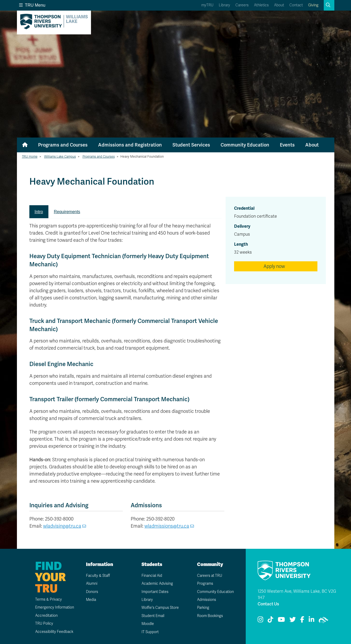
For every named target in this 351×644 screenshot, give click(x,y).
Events (287, 145)
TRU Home (30, 157)
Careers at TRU (210, 576)
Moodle (148, 624)
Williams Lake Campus (60, 157)
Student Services (191, 145)
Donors (92, 592)
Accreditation (46, 616)
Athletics (261, 5)
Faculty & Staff (98, 576)
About (279, 5)
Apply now (274, 266)
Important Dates (155, 592)
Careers (242, 5)
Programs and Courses (63, 145)
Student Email (153, 616)
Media (91, 600)
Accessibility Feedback (54, 632)
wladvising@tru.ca (62, 526)
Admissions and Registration (130, 145)
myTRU (207, 5)
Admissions (207, 600)
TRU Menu (32, 5)
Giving (313, 5)
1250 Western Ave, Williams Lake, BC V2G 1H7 (297, 595)
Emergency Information (55, 607)
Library (224, 5)
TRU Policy (44, 624)
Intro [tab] (39, 212)
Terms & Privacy (49, 599)
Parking (203, 608)
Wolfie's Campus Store (160, 608)
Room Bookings (210, 616)
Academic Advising (157, 584)
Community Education (245, 145)
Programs (205, 584)
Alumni (92, 584)
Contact (296, 5)
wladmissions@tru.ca (167, 526)
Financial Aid (152, 576)
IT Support (150, 632)
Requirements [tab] (67, 212)
